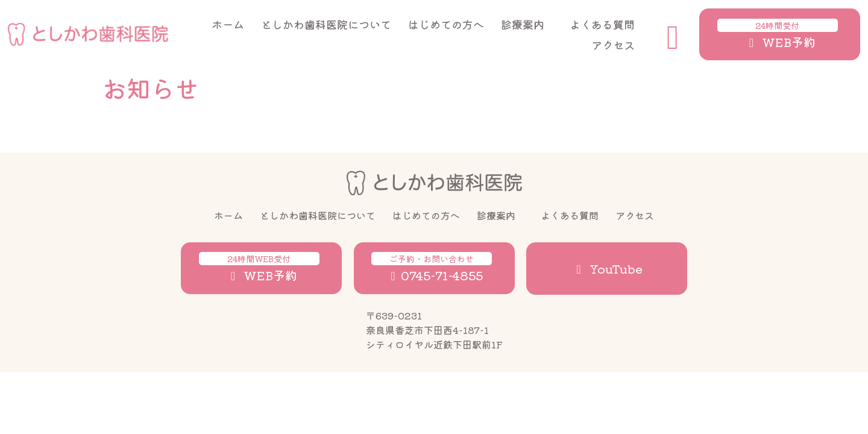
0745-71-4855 (432, 268)
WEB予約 (778, 35)
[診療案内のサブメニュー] (562, 24)
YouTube (607, 269)
